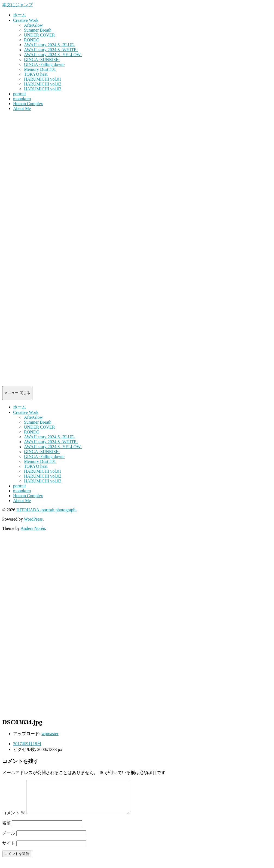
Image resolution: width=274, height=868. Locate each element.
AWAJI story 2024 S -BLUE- (50, 45)
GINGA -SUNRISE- (42, 59)
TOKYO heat (36, 74)
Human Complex (28, 104)
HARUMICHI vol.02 (43, 84)
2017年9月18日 (27, 744)
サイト (9, 850)
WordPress (33, 519)
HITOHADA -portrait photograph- (47, 510)
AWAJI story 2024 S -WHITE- (51, 50)
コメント (14, 819)
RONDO (32, 40)
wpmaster (50, 734)
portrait (19, 94)
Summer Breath (38, 30)
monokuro (22, 99)
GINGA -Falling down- (44, 64)
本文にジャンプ (17, 5)
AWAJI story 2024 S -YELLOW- (53, 55)
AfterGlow (33, 25)
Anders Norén (33, 528)
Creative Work (26, 20)
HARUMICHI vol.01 (43, 79)
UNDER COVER (39, 35)
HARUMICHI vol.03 (43, 89)
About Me (22, 109)
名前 (7, 829)
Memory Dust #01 (40, 69)
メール (9, 840)
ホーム (20, 15)
